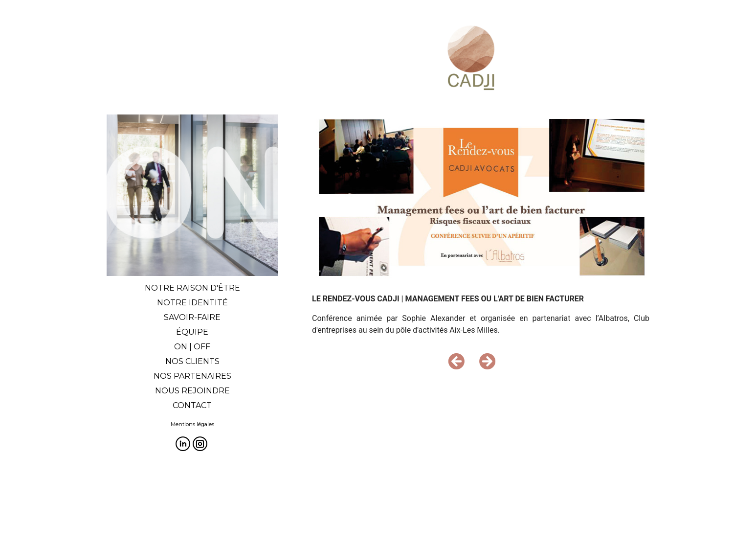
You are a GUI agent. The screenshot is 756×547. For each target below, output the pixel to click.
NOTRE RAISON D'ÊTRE (192, 288)
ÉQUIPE (192, 332)
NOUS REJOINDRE (192, 391)
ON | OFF (192, 347)
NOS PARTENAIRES (192, 376)
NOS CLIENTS (192, 361)
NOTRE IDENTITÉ (192, 303)
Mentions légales (192, 424)
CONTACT (192, 405)
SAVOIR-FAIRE (192, 317)
